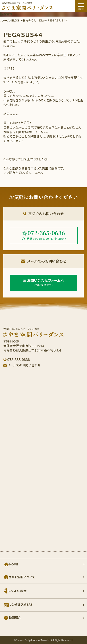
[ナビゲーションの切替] (81, 6)
